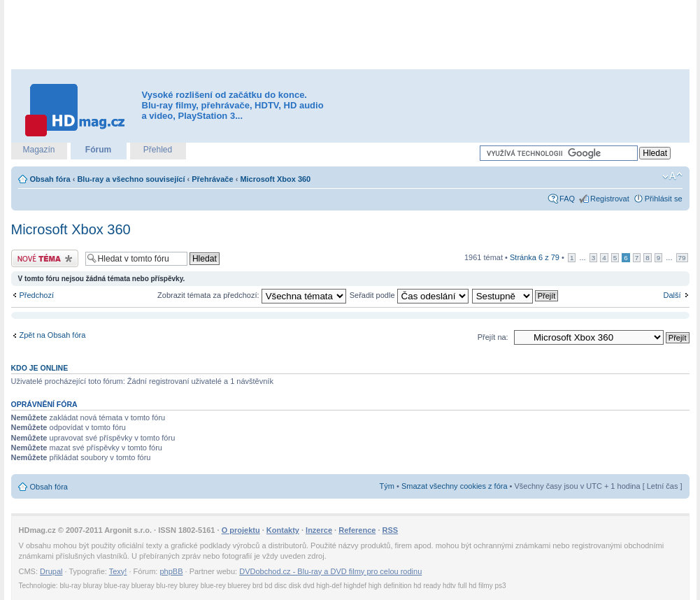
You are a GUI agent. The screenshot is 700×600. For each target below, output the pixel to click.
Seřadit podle (409, 295)
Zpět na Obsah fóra (53, 335)
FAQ (567, 199)
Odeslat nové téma (45, 258)
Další (672, 295)
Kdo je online (40, 368)
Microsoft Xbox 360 (275, 179)
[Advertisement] (350, 35)
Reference (357, 530)
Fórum (98, 150)
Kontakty (283, 530)
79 (682, 258)
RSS (391, 530)
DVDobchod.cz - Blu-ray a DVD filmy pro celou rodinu (330, 571)
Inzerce (319, 530)
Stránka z (535, 257)
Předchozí (37, 295)
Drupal (51, 571)
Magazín (38, 150)
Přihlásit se (664, 199)
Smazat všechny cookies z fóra (455, 486)
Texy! (118, 571)
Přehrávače (212, 179)
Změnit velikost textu (672, 176)
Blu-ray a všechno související (131, 179)
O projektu (241, 530)
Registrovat (610, 199)
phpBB (171, 571)
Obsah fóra (50, 179)
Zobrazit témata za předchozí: (252, 295)
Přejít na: (493, 337)
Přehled (158, 150)
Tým (387, 486)
